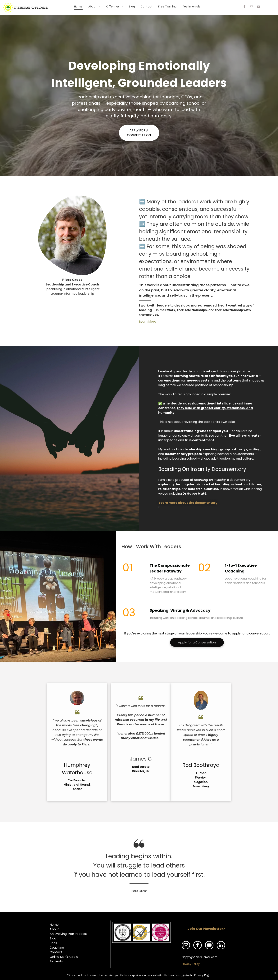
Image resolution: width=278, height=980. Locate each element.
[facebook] (245, 7)
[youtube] (259, 7)
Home (54, 925)
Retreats (56, 961)
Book (53, 943)
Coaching (57, 948)
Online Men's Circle (64, 957)
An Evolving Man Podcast (68, 934)
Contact (56, 952)
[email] (252, 7)
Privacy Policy (191, 964)
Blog (53, 938)
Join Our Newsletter (205, 929)
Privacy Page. (202, 975)
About (54, 929)
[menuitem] (78, 7)
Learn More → (150, 322)
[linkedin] (221, 946)
